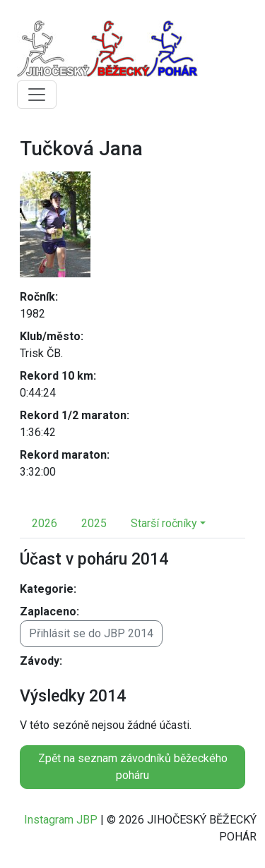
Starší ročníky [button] (164, 523)
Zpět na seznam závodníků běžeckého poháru (133, 767)
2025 (94, 523)
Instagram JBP (61, 820)
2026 (45, 523)
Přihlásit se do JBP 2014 (91, 633)
